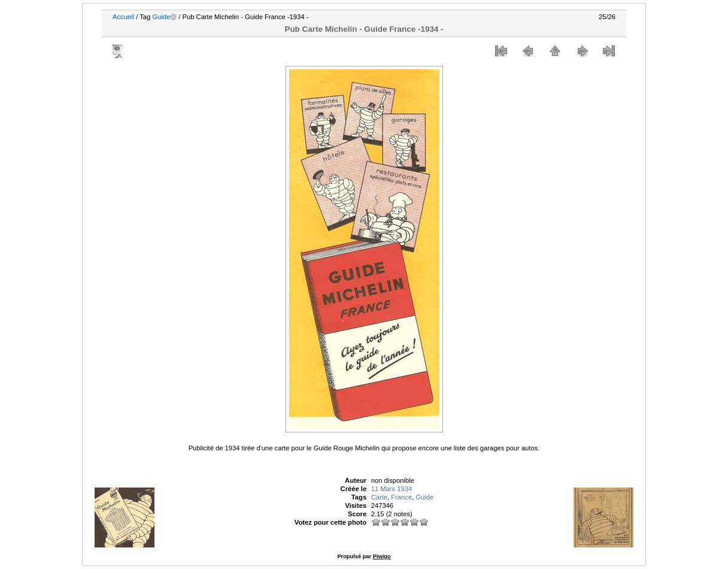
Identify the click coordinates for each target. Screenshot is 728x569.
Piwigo (382, 556)
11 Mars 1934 (392, 489)
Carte (379, 497)
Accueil (123, 17)
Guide (161, 17)
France (401, 497)
